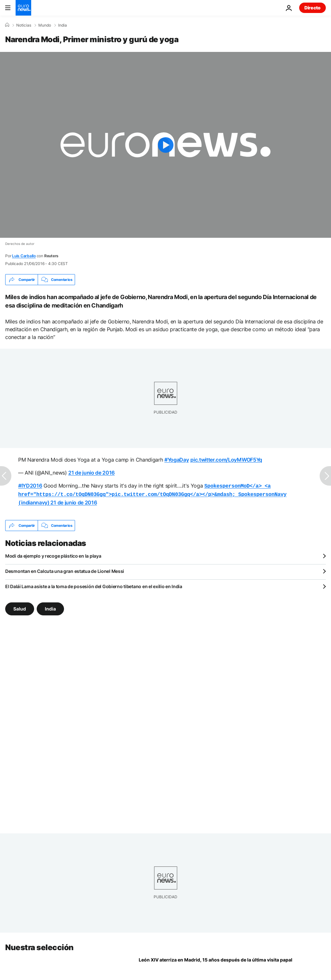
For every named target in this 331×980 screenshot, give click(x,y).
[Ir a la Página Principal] (23, 8)
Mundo (45, 25)
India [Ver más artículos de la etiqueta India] (50, 607)
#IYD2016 (30, 486)
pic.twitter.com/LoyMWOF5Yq (226, 460)
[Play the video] (165, 145)
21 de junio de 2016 (91, 473)
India (63, 25)
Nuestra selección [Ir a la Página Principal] (39, 945)
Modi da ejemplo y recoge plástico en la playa (53, 554)
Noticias (24, 25)
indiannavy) (152, 493)
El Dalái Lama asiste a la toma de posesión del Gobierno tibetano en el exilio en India (94, 584)
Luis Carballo (24, 256)
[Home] (7, 25)
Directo (312, 8)
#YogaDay (177, 460)
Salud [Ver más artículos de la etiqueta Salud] (20, 607)
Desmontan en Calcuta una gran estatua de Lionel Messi (65, 569)
